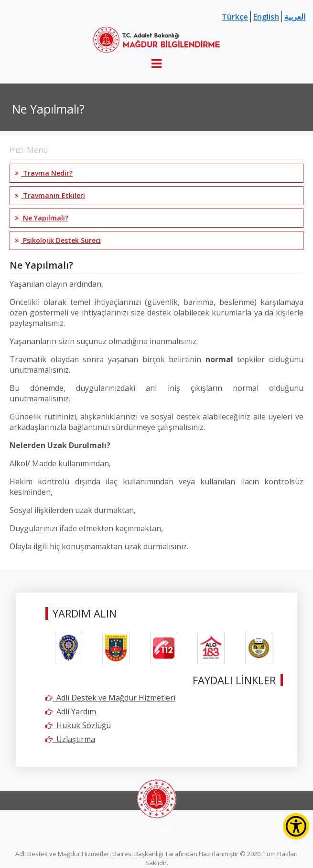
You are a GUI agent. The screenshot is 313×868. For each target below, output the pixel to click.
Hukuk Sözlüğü (78, 725)
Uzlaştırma (70, 739)
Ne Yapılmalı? (42, 218)
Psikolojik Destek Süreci (58, 240)
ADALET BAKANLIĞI (157, 830)
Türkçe (235, 17)
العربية (295, 17)
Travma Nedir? (44, 173)
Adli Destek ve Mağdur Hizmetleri (110, 698)
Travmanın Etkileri (50, 195)
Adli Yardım (71, 711)
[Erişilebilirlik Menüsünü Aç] (296, 826)
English (266, 17)
